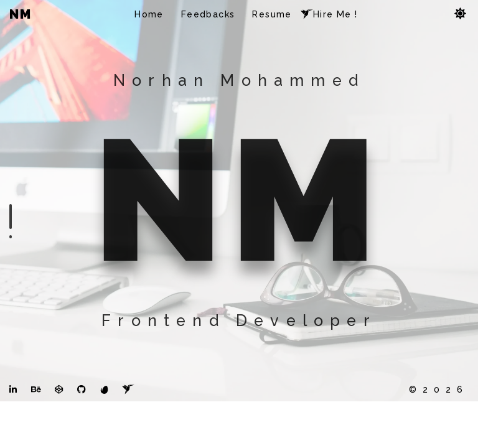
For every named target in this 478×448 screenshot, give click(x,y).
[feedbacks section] (11, 237)
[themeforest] (104, 433)
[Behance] (36, 434)
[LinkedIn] (13, 434)
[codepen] (59, 434)
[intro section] (11, 217)
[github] (82, 434)
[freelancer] (128, 434)
